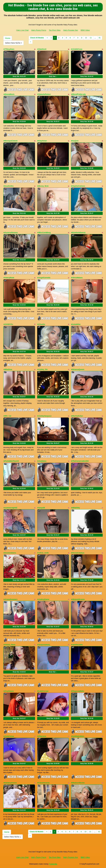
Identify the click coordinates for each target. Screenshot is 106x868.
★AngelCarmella (44, 278)
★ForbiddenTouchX (11, 461)
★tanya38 (41, 508)
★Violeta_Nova (9, 645)
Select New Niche (14, 43)
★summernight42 (10, 508)
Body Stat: (19, 76)
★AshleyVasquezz (44, 416)
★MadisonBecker (78, 783)
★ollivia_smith (43, 553)
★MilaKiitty (75, 508)
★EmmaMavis (9, 94)
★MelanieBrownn (78, 599)
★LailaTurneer (43, 691)
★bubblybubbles (78, 736)
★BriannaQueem (78, 369)
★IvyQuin (75, 141)
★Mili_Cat (7, 416)
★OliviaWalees (77, 278)
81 (100, 38)
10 (86, 38)
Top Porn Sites (55, 30)
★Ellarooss (42, 736)
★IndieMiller (76, 324)
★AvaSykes (42, 461)
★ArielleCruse (77, 49)
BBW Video (85, 30)
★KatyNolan (42, 141)
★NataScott (42, 49)
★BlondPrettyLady (78, 94)
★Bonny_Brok (43, 186)
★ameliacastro (77, 645)
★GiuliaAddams (10, 553)
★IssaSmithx (8, 186)
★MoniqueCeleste (10, 141)
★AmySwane (8, 691)
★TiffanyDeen (9, 49)
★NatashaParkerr (44, 94)
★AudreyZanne (43, 599)
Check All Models (37, 38)
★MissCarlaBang (44, 233)
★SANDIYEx (8, 324)
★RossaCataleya (78, 553)
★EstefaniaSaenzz (78, 233)
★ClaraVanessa (43, 783)
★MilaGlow (8, 369)
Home (8, 38)
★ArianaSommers (10, 599)
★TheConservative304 (80, 461)
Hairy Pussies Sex (71, 30)
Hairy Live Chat (22, 30)
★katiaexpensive (10, 783)
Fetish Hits (53, 864)
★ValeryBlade (9, 278)
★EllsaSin (41, 324)
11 (91, 38)
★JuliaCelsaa (9, 736)
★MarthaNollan (77, 416)
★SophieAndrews (78, 186)
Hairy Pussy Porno (39, 30)
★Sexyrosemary (44, 645)
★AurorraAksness (10, 233)
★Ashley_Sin (42, 369)
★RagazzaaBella (77, 691)
